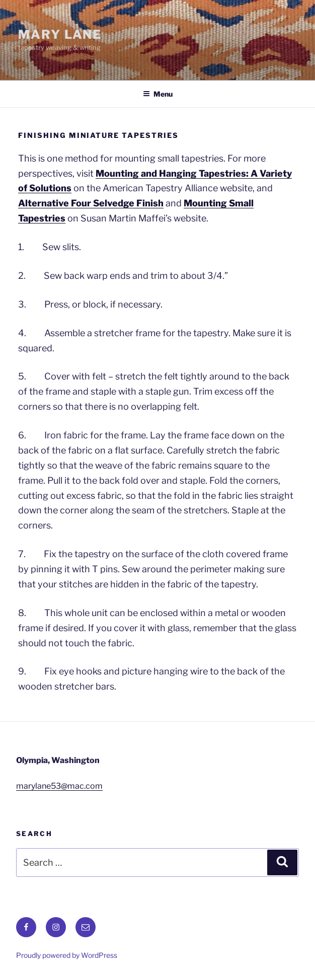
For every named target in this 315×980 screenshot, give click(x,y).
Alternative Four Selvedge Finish (91, 203)
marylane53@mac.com (59, 786)
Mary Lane (60, 34)
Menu (158, 94)
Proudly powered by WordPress (67, 955)
